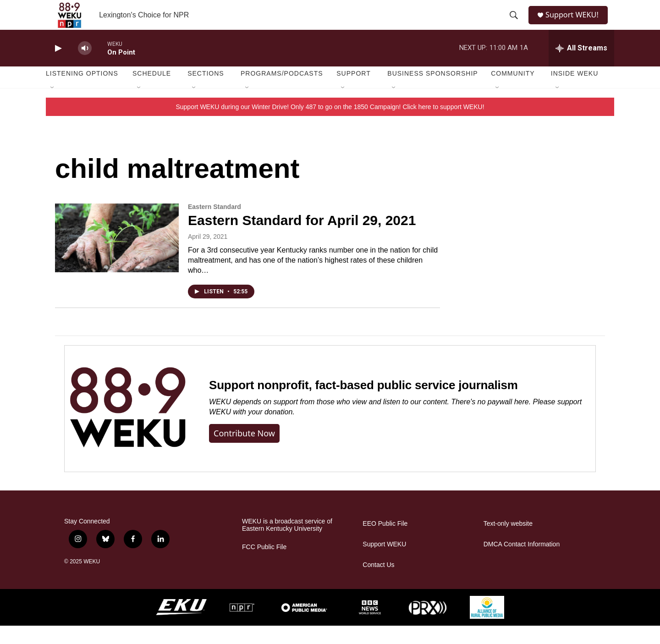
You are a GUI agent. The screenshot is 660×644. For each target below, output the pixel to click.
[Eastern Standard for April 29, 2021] (117, 256)
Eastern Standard (214, 225)
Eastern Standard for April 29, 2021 (302, 239)
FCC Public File (264, 565)
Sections (206, 92)
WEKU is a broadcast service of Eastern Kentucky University (287, 543)
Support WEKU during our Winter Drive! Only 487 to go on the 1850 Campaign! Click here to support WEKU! (330, 125)
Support (353, 92)
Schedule (152, 92)
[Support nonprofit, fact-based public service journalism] (128, 427)
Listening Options (82, 92)
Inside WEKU (575, 92)
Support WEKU (384, 563)
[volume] (85, 67)
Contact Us (378, 583)
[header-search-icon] (514, 24)
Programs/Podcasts (282, 92)
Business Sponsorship (432, 92)
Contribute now (244, 451)
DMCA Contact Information (522, 563)
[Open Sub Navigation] (53, 106)
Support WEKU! (575, 24)
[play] (57, 67)
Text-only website (508, 542)
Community (513, 92)
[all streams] (581, 66)
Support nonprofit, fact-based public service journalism (363, 403)
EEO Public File (385, 542)
